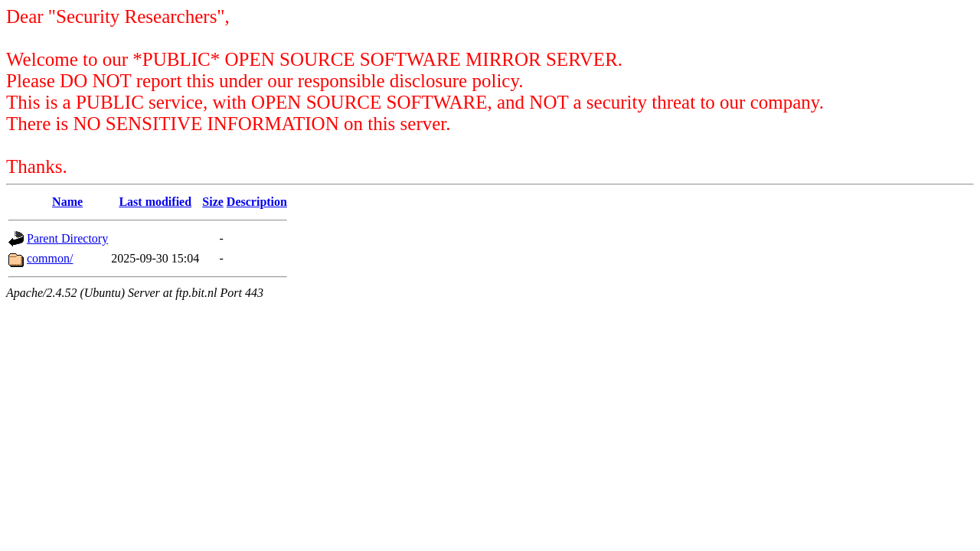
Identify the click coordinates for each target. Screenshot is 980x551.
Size (213, 202)
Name (67, 202)
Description (257, 202)
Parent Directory (67, 238)
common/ (50, 258)
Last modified (155, 202)
